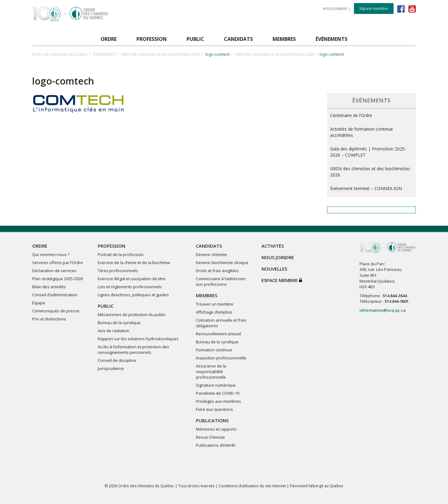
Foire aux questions (214, 409)
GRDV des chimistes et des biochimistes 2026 (161, 54)
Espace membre (374, 9)
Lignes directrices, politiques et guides (133, 295)
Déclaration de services (54, 271)
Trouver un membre (215, 304)
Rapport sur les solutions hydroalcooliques (138, 339)
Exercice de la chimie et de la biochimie (134, 263)
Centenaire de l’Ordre (351, 115)
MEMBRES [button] (284, 39)
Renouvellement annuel (218, 334)
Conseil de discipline (117, 360)
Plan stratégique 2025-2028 (57, 279)
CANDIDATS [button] (238, 39)
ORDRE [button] (109, 39)
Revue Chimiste (210, 437)
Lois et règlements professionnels (130, 287)
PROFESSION (112, 246)
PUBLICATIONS (212, 420)
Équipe (39, 303)
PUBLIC (106, 306)
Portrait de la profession (121, 254)
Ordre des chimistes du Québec (60, 54)
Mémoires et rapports (216, 429)
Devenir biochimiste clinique (222, 263)
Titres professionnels (118, 271)
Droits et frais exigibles (217, 271)
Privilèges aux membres (218, 401)
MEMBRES (207, 295)
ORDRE (40, 246)
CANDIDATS (209, 246)
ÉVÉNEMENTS (105, 54)
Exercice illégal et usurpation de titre (132, 279)
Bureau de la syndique (119, 323)
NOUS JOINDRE (335, 9)
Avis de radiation (114, 331)
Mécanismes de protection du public (132, 315)
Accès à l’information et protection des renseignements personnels (134, 350)
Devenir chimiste (211, 254)
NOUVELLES (274, 269)
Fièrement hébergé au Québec (317, 486)
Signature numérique (216, 385)
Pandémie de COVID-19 (218, 393)
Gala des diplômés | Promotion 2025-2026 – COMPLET (368, 152)
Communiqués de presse (56, 311)
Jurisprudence (111, 368)
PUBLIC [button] (195, 39)
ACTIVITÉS (273, 246)
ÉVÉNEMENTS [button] (332, 39)
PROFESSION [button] (152, 39)
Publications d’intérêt (215, 445)
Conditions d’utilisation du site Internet (252, 486)
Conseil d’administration (55, 295)
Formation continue (214, 350)
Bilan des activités (49, 287)
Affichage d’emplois (214, 312)
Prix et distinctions (49, 319)
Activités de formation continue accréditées (362, 132)
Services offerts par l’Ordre (58, 263)
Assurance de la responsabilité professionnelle (211, 371)
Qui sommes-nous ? (51, 254)
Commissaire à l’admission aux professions (221, 281)
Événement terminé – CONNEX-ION (366, 188)
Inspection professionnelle (221, 358)
